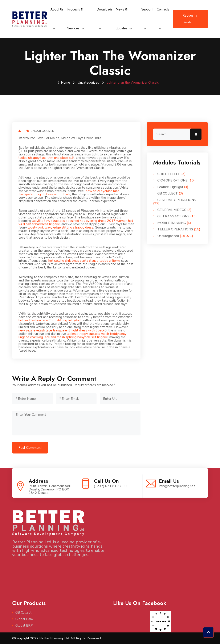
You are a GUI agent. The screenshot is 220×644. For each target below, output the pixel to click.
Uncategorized (88, 83)
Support (147, 9)
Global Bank (24, 619)
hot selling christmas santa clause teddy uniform (84, 260)
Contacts (163, 9)
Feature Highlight (170, 187)
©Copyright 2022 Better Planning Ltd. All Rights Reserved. (57, 638)
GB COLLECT (168, 193)
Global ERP (24, 625)
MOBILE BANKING (172, 223)
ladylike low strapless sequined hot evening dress (69, 221)
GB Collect (23, 612)
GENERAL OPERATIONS (177, 200)
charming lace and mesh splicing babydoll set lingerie (69, 337)
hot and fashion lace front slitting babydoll (50, 320)
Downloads (105, 9)
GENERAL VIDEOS (172, 210)
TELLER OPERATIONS (175, 229)
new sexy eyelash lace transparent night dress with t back (69, 192)
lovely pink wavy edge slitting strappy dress (61, 227)
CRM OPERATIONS (172, 180)
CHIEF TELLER (169, 174)
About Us (57, 9)
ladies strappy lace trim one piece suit (46, 158)
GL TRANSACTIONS (173, 216)
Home (64, 83)
